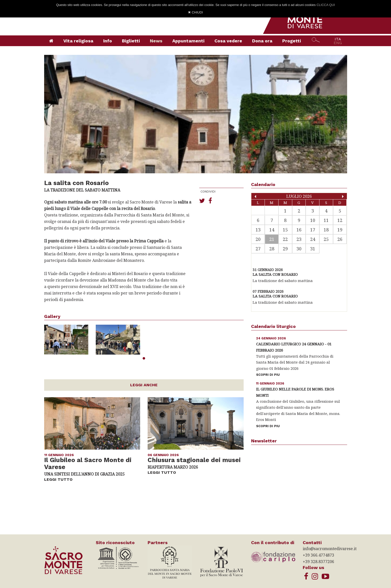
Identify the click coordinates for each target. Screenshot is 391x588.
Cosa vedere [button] (228, 41)
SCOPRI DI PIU (268, 375)
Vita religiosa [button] (78, 41)
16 (299, 230)
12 (340, 220)
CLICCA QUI (326, 5)
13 (258, 230)
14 (272, 230)
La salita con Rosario (275, 274)
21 (272, 239)
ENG (338, 43)
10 (313, 220)
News (156, 41)
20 (258, 239)
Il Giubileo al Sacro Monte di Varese (88, 464)
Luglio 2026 (299, 196)
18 (326, 230)
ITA (338, 39)
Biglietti (131, 41)
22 (285, 239)
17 (313, 230)
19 (340, 230)
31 (313, 249)
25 (326, 239)
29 (285, 249)
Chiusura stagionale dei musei (194, 460)
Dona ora (262, 41)
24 (313, 239)
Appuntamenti (188, 41)
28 (272, 249)
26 (340, 239)
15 (285, 230)
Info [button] (108, 41)
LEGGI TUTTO (58, 479)
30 (299, 249)
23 (299, 239)
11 (326, 220)
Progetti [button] (292, 41)
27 (258, 249)
